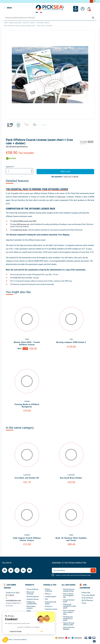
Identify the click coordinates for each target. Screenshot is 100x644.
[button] (5, 640)
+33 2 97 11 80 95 (71, 177)
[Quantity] (19, 171)
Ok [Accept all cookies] (42, 632)
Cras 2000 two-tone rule (21, 224)
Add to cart (65, 172)
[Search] (50, 18)
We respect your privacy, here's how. (17, 623)
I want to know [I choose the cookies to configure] (15, 632)
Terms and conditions (20, 640)
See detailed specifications (17, 146)
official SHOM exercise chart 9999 (25, 221)
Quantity (10, 167)
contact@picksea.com (13, 600)
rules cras (61, 197)
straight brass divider (20, 230)
